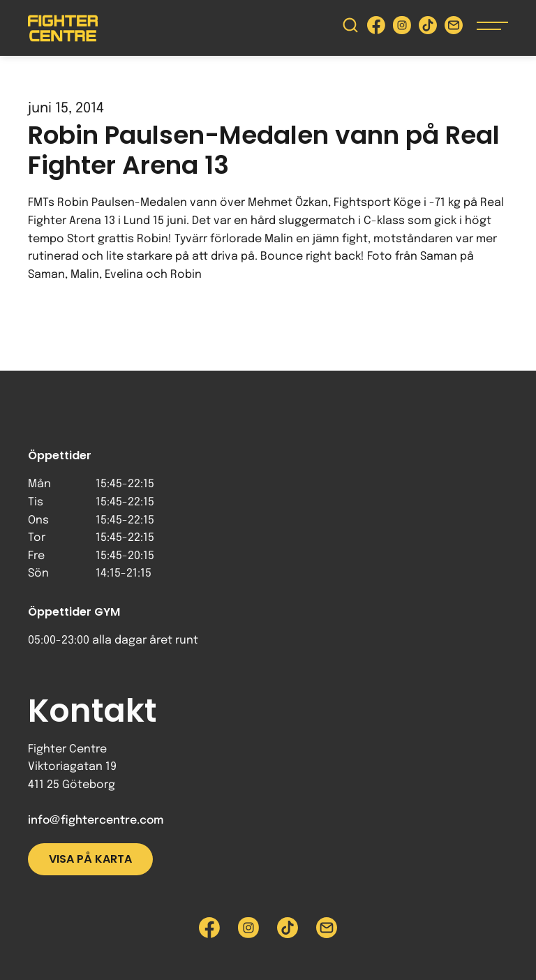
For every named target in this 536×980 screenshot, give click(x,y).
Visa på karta (90, 859)
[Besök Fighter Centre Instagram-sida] (402, 28)
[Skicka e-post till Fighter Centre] (454, 28)
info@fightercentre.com (96, 821)
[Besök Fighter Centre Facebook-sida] (376, 28)
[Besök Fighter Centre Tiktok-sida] (428, 28)
